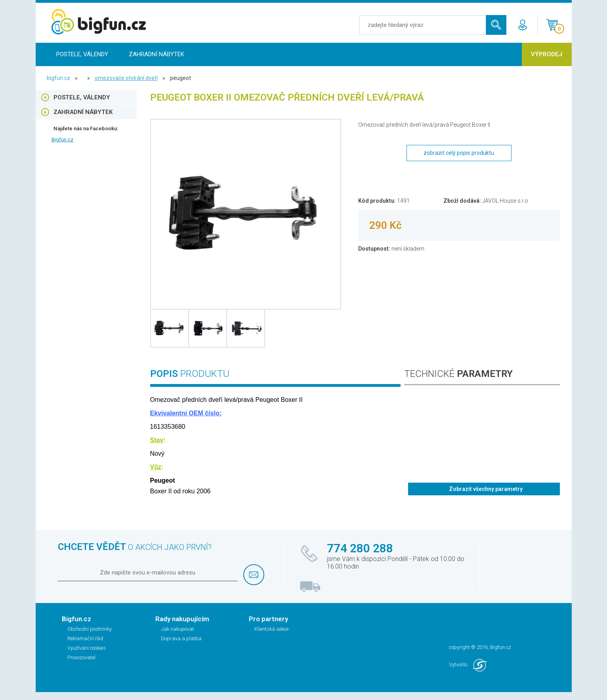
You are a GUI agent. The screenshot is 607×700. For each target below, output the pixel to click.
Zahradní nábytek (157, 54)
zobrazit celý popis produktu (459, 153)
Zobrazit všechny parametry (486, 489)
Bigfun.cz (62, 140)
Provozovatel (81, 657)
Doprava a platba (181, 638)
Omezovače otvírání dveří (126, 78)
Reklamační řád (85, 638)
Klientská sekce (271, 629)
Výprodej (547, 54)
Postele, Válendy (82, 54)
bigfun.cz (58, 78)
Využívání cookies (87, 648)
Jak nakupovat (178, 629)
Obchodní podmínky (90, 629)
